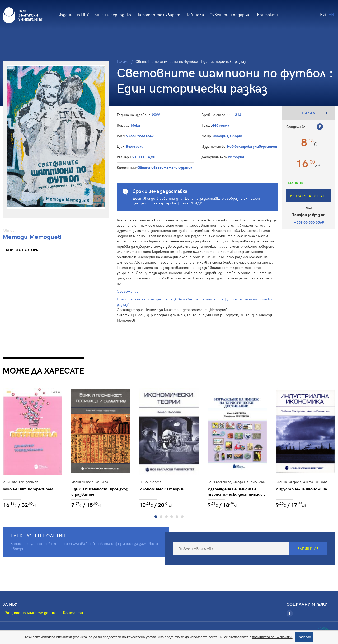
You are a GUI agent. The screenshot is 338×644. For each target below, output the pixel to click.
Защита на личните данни (30, 613)
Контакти (267, 14)
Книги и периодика (113, 14)
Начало (123, 61)
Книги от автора (22, 250)
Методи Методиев (32, 237)
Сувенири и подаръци (231, 14)
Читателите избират (158, 14)
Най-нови (195, 14)
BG (323, 14)
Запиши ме (308, 549)
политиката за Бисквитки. (272, 637)
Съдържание (128, 291)
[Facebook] (290, 614)
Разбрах (304, 637)
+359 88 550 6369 (309, 222)
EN (331, 14)
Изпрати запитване (309, 196)
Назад (309, 113)
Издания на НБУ (74, 14)
